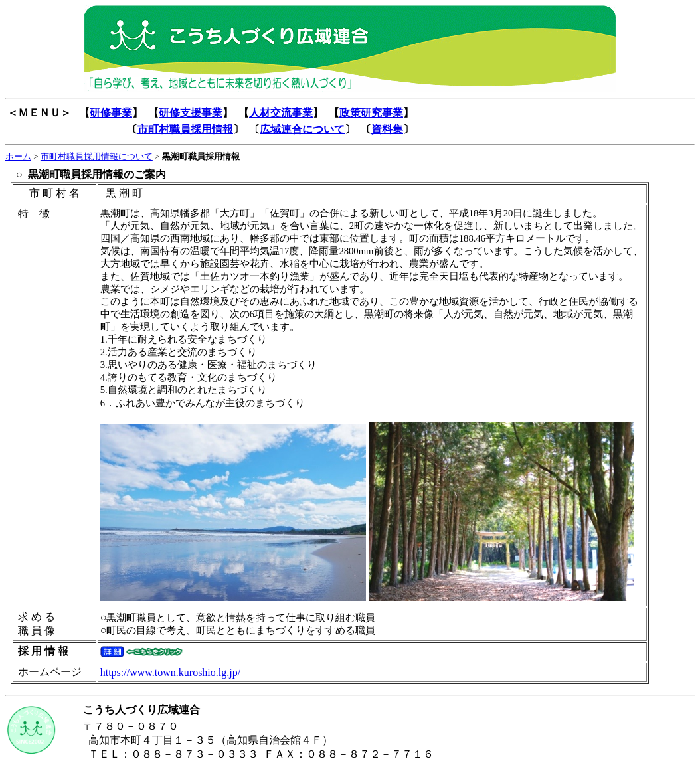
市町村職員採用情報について (97, 156)
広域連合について (302, 129)
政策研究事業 (371, 113)
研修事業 (111, 113)
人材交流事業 (281, 113)
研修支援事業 (191, 113)
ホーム (18, 156)
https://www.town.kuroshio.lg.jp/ (170, 672)
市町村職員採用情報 (185, 129)
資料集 (387, 129)
